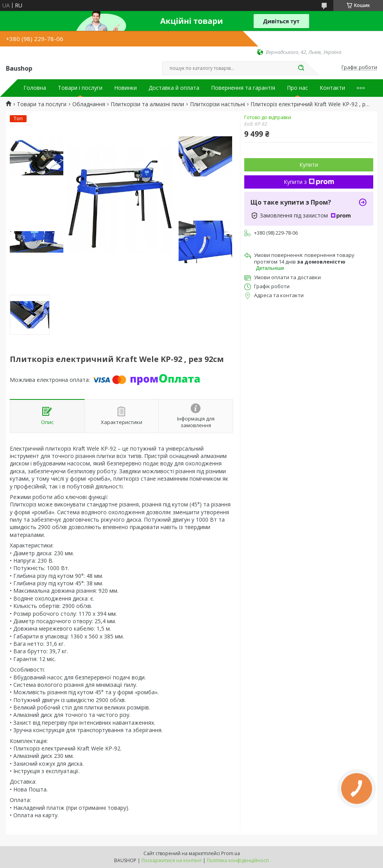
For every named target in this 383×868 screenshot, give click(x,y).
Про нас (297, 88)
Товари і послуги (80, 88)
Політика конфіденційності (238, 860)
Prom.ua (231, 853)
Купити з (309, 182)
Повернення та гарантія (243, 88)
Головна (35, 88)
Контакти (332, 88)
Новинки (125, 88)
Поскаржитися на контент (172, 860)
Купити (309, 165)
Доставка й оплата (174, 88)
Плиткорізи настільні (217, 104)
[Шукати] (301, 68)
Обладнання (89, 104)
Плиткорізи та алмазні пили (147, 104)
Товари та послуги (42, 104)
